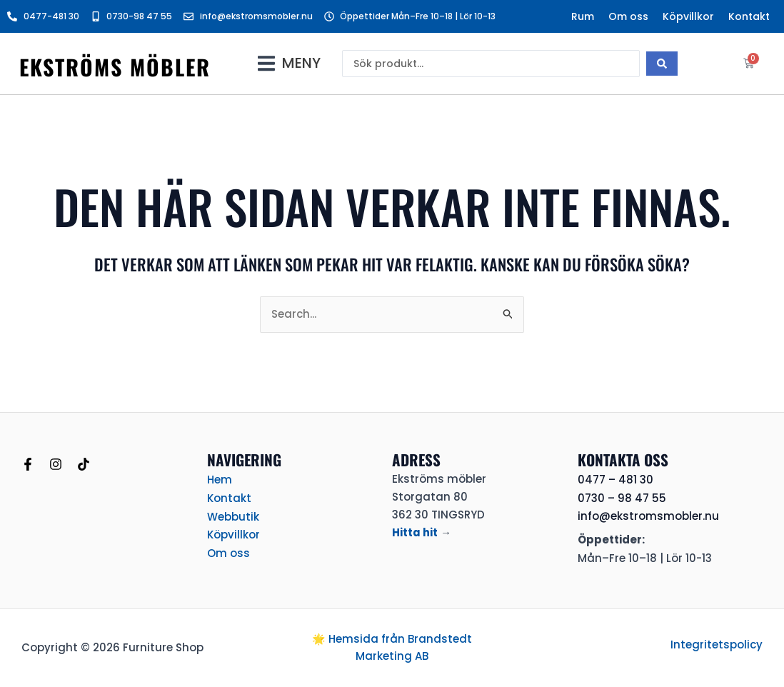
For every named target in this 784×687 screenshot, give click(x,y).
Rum (583, 16)
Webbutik (233, 515)
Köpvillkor (688, 16)
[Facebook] (28, 464)
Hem (220, 479)
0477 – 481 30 (615, 480)
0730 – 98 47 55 (622, 498)
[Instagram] (56, 464)
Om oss (628, 16)
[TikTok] (84, 464)
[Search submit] (662, 64)
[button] (289, 63)
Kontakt (749, 16)
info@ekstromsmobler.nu (648, 516)
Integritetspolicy (717, 645)
